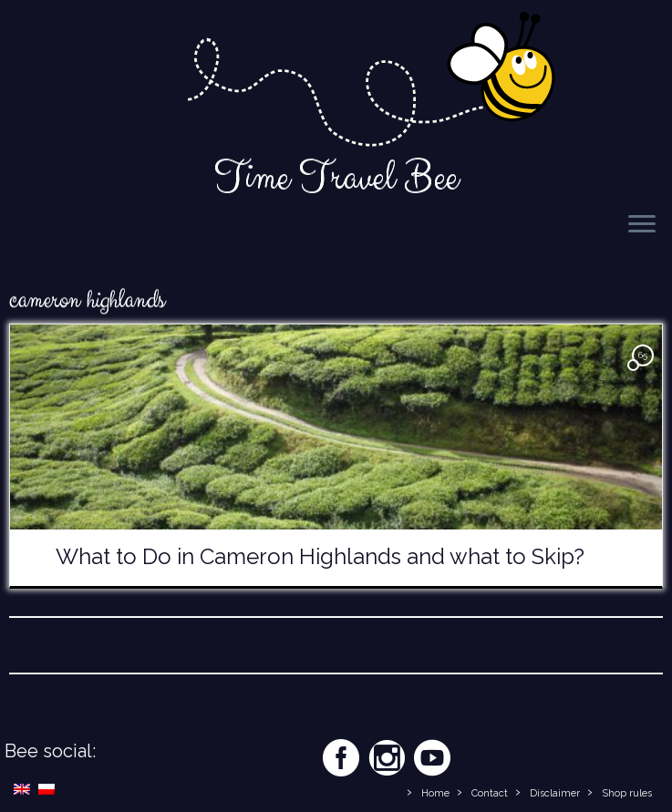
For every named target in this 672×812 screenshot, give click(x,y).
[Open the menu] (642, 225)
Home (435, 793)
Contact (490, 793)
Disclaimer (555, 793)
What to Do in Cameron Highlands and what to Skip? (320, 556)
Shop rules (627, 793)
